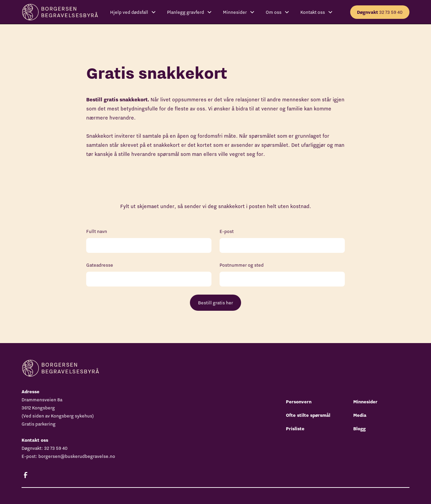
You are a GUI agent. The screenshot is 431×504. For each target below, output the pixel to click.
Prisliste (295, 429)
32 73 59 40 (380, 12)
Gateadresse (100, 265)
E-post (227, 231)
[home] (60, 12)
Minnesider (365, 402)
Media (360, 415)
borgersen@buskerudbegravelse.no (77, 456)
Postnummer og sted (242, 265)
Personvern (299, 402)
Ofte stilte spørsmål (308, 415)
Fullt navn (97, 231)
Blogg (359, 429)
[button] (133, 12)
